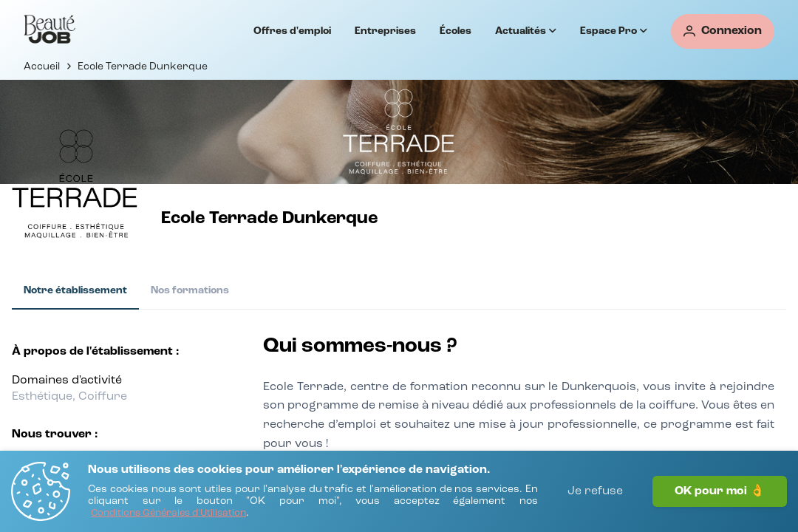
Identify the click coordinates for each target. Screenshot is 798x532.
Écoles (456, 31)
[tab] (75, 291)
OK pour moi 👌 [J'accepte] (720, 491)
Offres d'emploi (292, 31)
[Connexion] (723, 31)
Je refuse (595, 491)
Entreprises (385, 31)
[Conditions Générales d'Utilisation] (168, 514)
